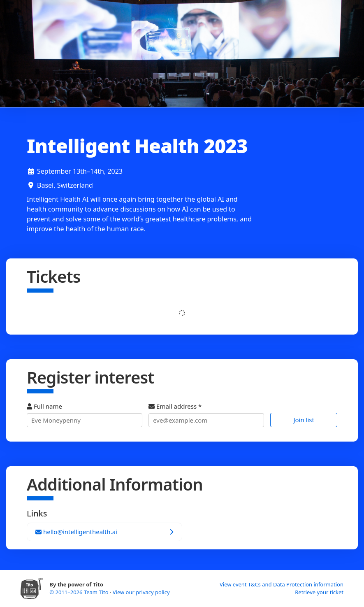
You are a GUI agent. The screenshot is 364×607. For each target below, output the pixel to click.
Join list (304, 420)
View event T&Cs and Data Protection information (282, 584)
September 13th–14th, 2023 (80, 171)
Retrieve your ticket (319, 592)
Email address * (206, 415)
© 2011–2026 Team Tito (80, 592)
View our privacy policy (141, 592)
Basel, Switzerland (65, 185)
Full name (85, 415)
